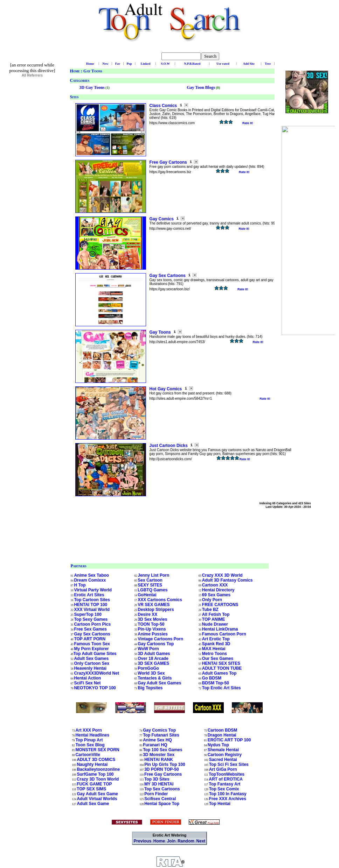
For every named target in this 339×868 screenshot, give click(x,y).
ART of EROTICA (226, 779)
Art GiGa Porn (223, 769)
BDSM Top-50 (216, 683)
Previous (142, 841)
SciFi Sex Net (87, 683)
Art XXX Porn (88, 730)
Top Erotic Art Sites (222, 688)
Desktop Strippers (156, 610)
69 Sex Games (216, 595)
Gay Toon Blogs (201, 87)
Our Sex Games (218, 659)
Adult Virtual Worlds (97, 799)
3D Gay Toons (92, 87)
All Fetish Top (216, 614)
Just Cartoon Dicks (169, 446)
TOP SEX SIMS (91, 789)
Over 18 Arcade (153, 659)
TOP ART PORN (90, 639)
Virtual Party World (93, 590)
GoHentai (147, 595)
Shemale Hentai (223, 750)
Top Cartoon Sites (92, 600)
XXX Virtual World (92, 610)
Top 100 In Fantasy (228, 794)
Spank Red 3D (216, 644)
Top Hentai (220, 804)
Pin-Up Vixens (152, 629)
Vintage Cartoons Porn (160, 639)
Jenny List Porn (153, 575)
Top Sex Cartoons (162, 789)
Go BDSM (212, 678)
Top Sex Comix (224, 789)
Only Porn (212, 600)
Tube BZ (210, 610)
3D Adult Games (154, 654)
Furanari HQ (155, 745)
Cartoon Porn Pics (92, 624)
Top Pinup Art (89, 740)
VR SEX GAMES (154, 605)
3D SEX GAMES (153, 663)
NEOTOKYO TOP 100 (95, 688)
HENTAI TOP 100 (91, 605)
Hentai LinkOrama (220, 629)
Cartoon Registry (225, 755)
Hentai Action (87, 678)
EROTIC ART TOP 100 (229, 740)
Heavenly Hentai (90, 668)
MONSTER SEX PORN (97, 750)
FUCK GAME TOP (94, 784)
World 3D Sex (151, 673)
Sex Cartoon (150, 580)
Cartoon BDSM (223, 730)
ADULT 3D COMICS (96, 760)
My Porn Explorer (91, 649)
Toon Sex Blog (90, 745)
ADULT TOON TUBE (222, 668)
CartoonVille (88, 755)
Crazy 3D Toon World (98, 779)
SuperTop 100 (88, 614)
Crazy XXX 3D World (222, 575)
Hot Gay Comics (166, 389)
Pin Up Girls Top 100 (165, 764)
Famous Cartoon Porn (224, 634)
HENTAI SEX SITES (221, 663)
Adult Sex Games (91, 659)
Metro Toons (215, 654)
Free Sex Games (90, 629)
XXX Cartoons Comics (160, 600)
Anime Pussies (153, 634)
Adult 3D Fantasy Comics (227, 580)
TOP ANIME (214, 619)
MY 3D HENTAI (159, 784)
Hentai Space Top (162, 804)
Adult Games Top (219, 673)
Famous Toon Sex (92, 644)
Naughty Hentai (92, 764)
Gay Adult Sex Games (159, 683)
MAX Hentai (214, 649)
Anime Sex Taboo (91, 575)
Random (186, 841)
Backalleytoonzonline (98, 769)
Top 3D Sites (157, 779)
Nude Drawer (215, 624)
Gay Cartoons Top (156, 644)
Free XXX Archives (228, 799)
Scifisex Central (160, 799)
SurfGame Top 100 (95, 774)
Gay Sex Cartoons (168, 276)
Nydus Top (218, 745)
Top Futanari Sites (161, 735)
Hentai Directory (218, 590)
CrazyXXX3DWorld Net (96, 673)
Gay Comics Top (159, 730)
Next (201, 841)
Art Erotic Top (216, 639)
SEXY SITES (150, 585)
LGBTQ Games (153, 590)
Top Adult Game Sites (95, 654)
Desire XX (147, 614)
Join (171, 841)
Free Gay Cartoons (169, 162)
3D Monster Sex (159, 755)
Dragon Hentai (222, 735)
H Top (80, 585)
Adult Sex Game (93, 804)
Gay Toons (161, 332)
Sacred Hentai (223, 760)
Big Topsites (150, 688)
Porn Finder (156, 794)
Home (75, 71)
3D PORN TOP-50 (161, 769)
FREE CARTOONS (220, 605)
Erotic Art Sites (89, 595)
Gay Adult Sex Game (97, 794)
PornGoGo (148, 668)
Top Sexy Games (91, 619)
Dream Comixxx (90, 580)
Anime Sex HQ (157, 740)
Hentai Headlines (92, 735)
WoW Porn (148, 649)
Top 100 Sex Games (163, 750)
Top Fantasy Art (224, 784)
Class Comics (164, 106)
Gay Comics (162, 219)
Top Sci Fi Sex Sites (229, 764)
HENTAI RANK (159, 760)
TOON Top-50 (151, 624)
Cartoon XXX (215, 585)
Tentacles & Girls (155, 678)
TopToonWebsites (227, 774)
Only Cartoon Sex (92, 663)
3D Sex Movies (152, 619)
